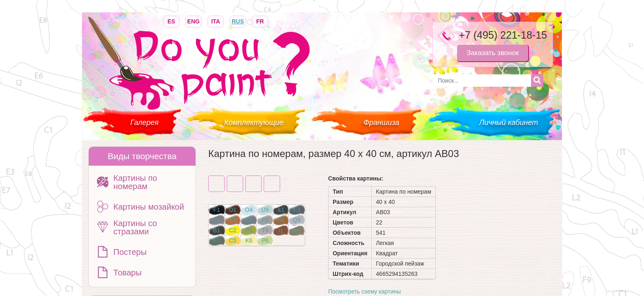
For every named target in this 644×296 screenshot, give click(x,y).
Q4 (217, 220)
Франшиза (381, 123)
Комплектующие (254, 123)
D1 (233, 210)
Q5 (297, 220)
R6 (297, 231)
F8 (265, 220)
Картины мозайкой (149, 207)
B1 (217, 230)
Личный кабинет (509, 123)
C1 (233, 220)
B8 (281, 220)
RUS (238, 21)
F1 (216, 210)
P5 (249, 230)
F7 (216, 240)
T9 (265, 230)
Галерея (144, 123)
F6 (249, 220)
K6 (249, 240)
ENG (193, 21)
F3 (297, 210)
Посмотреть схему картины (365, 291)
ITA (216, 21)
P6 (265, 240)
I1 (281, 231)
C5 (233, 240)
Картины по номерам (135, 182)
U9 (265, 210)
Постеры (130, 252)
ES (171, 21)
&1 (281, 210)
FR (260, 21)
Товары (128, 273)
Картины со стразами (135, 227)
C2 (233, 230)
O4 (249, 210)
